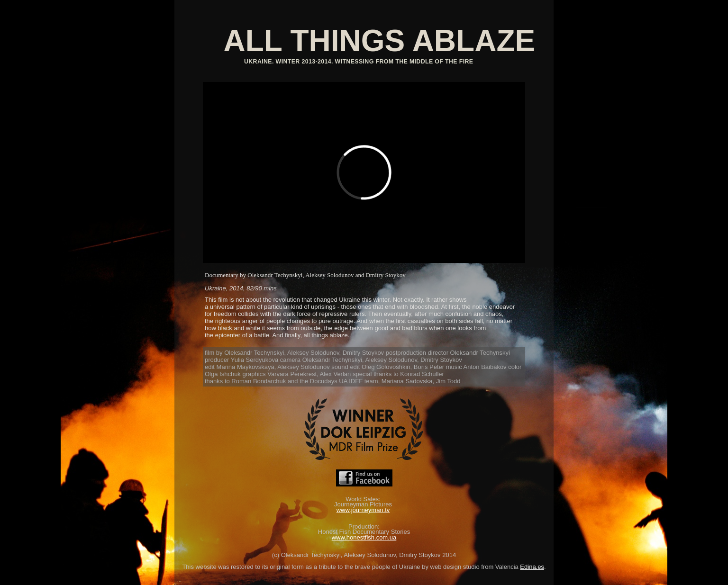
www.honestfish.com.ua (364, 537)
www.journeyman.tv (363, 510)
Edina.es (532, 567)
